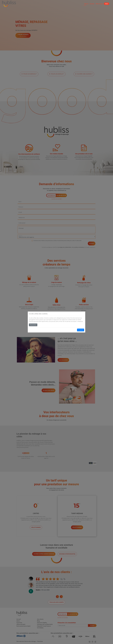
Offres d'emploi (99, 4)
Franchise (92, 4)
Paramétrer (33, 325)
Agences (86, 4)
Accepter (81, 330)
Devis (107, 4)
